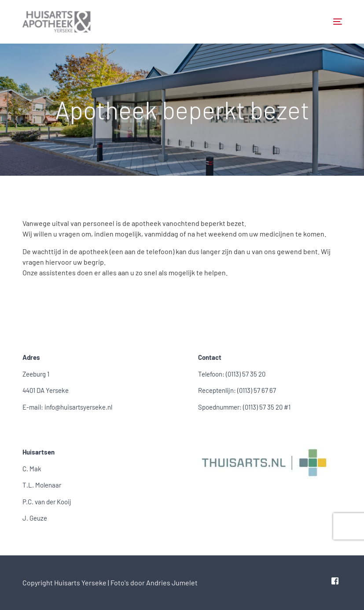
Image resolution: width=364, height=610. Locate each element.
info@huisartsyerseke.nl (78, 407)
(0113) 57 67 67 (257, 390)
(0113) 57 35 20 (246, 374)
